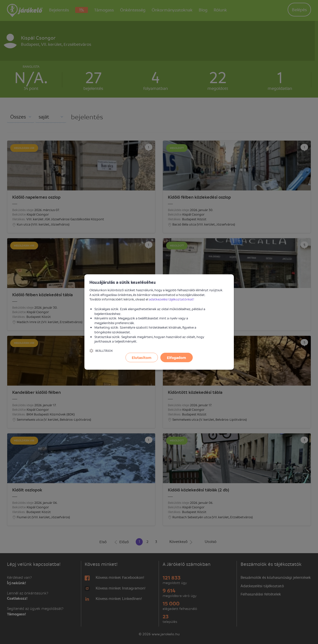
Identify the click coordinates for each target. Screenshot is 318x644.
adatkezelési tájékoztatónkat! (172, 299)
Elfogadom (176, 357)
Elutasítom (142, 357)
